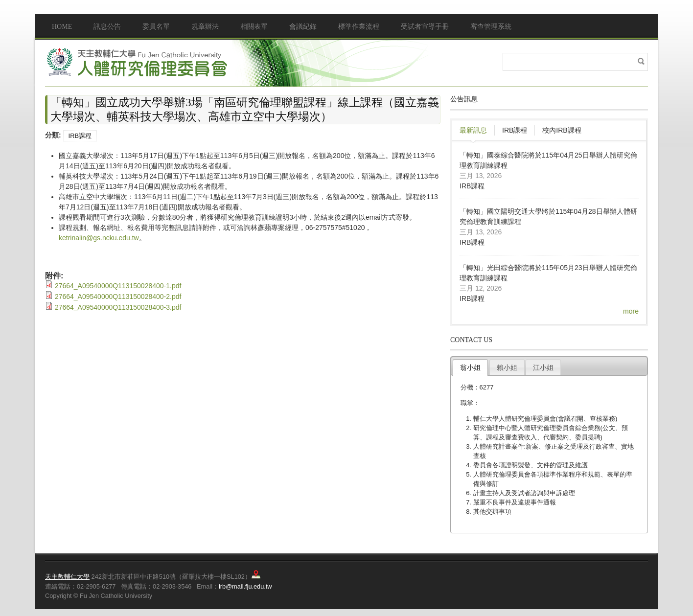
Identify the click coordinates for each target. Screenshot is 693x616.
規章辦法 (205, 27)
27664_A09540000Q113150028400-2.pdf (118, 297)
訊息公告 (107, 27)
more (631, 311)
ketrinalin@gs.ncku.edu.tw (99, 238)
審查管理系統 (491, 27)
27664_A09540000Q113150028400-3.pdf (118, 307)
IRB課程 (80, 136)
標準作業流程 (359, 27)
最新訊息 (473, 130)
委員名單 (156, 27)
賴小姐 (507, 367)
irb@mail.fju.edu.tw (245, 586)
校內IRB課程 (562, 130)
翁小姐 (470, 367)
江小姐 (543, 367)
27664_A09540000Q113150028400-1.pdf (118, 286)
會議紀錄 (303, 27)
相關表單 (254, 27)
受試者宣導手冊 (425, 27)
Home (62, 27)
